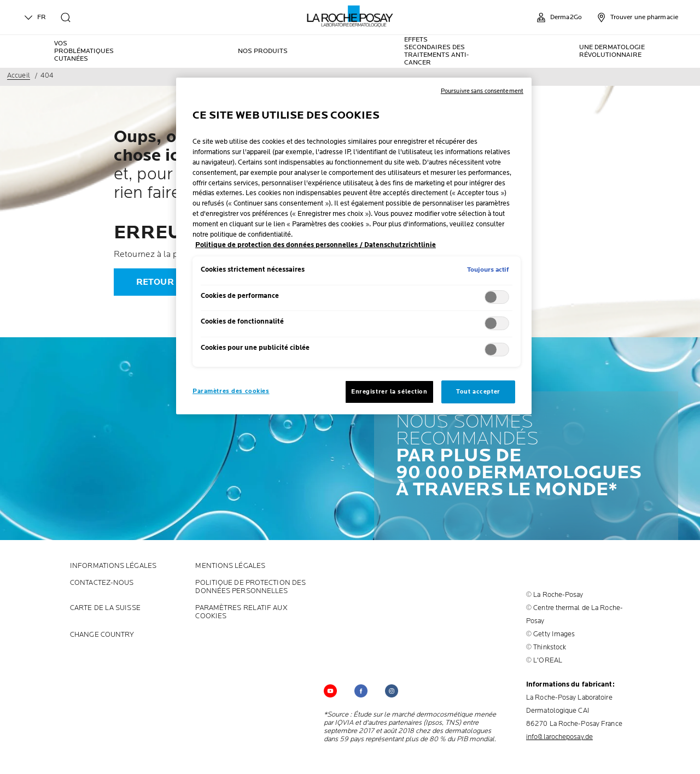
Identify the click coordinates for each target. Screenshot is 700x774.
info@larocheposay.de (559, 737)
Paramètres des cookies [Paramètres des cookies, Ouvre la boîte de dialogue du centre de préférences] (231, 391)
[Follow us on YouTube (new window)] (330, 691)
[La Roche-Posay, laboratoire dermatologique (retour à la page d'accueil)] (350, 16)
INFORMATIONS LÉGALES (113, 566)
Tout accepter (478, 392)
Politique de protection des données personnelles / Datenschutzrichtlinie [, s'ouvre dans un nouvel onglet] (316, 245)
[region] (354, 246)
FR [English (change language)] (34, 17)
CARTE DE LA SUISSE (105, 608)
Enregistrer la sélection (389, 392)
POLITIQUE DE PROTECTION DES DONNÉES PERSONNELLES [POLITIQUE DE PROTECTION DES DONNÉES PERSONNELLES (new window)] (250, 587)
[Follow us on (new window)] (361, 691)
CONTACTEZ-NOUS (102, 583)
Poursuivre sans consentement (482, 91)
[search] (66, 17)
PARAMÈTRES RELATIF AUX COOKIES (241, 612)
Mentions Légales (230, 566)
